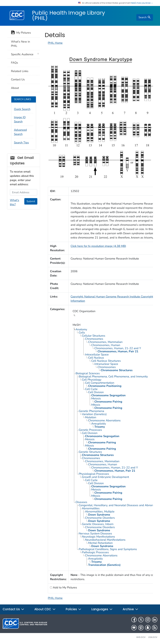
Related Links (20, 71)
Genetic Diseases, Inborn (98, 524)
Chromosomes (94, 339)
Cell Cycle (91, 389)
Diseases (81, 502)
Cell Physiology (92, 380)
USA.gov (153, 637)
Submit (31, 201)
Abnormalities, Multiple (100, 511)
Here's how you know (142, 3)
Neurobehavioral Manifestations (105, 540)
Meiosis (96, 398)
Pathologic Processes (95, 552)
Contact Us (18, 79)
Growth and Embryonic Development (105, 477)
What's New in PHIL (20, 44)
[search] (145, 17)
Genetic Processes (90, 430)
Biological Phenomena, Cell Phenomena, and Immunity (113, 376)
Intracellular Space (97, 354)
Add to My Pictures (65, 587)
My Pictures (21, 33)
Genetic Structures (90, 452)
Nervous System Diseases (95, 533)
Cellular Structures (94, 336)
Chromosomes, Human (106, 345)
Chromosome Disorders (100, 518)
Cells (82, 333)
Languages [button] (102, 609)
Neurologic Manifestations (98, 537)
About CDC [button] (45, 609)
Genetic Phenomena (91, 411)
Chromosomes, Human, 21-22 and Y (118, 348)
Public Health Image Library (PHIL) (68, 15)
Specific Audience (22, 54)
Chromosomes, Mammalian (105, 342)
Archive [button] (131, 609)
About (15, 88)
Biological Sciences (88, 373)
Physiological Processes (94, 474)
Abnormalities (91, 508)
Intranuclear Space (106, 364)
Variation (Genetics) (94, 414)
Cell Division (96, 392)
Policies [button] (74, 609)
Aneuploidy (99, 424)
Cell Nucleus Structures (106, 361)
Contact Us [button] (13, 609)
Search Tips (21, 143)
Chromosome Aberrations (104, 420)
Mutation (91, 417)
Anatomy (81, 329)
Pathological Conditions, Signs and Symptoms (108, 549)
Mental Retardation (100, 543)
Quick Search (22, 109)
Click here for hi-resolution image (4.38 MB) (98, 246)
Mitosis (96, 405)
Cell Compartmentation (100, 383)
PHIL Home (55, 43)
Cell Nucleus (96, 358)
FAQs (15, 63)
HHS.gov (141, 637)
